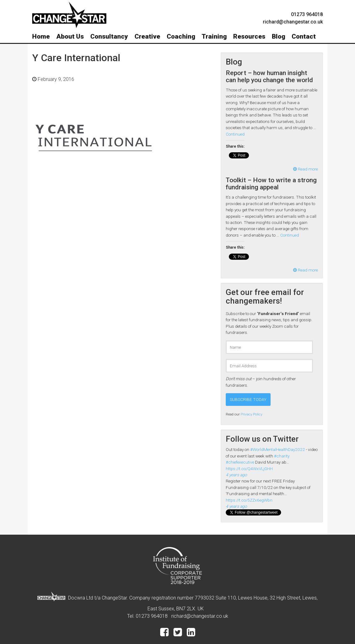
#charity (282, 456)
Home (41, 36)
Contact (304, 36)
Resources (249, 36)
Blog (278, 36)
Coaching (181, 36)
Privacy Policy (251, 414)
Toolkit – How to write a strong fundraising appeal (271, 184)
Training (214, 36)
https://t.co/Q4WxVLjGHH (249, 469)
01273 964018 (307, 14)
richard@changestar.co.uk (200, 616)
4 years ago (236, 475)
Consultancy (109, 36)
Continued (235, 134)
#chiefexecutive (240, 462)
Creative (147, 36)
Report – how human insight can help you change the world (269, 76)
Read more (306, 169)
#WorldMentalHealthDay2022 (278, 449)
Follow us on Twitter (262, 439)
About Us (70, 36)
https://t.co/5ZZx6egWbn (249, 500)
